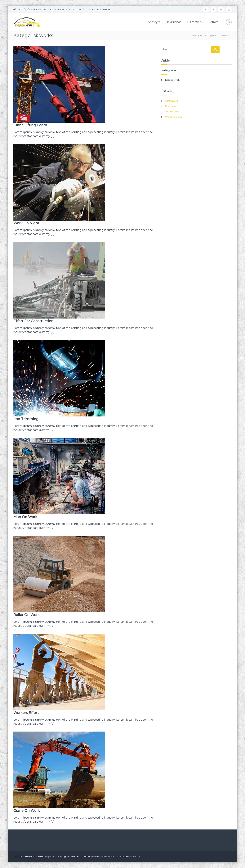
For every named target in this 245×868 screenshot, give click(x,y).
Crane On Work (27, 811)
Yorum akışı (172, 111)
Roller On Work (27, 615)
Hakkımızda (174, 22)
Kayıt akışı (171, 106)
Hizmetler (194, 22)
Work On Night (26, 223)
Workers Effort (26, 713)
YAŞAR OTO (52, 856)
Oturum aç (171, 101)
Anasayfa (154, 22)
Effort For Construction (33, 321)
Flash (94, 856)
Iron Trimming (26, 419)
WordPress (136, 856)
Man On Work (25, 517)
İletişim (214, 22)
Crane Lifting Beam (30, 125)
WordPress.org (174, 117)
